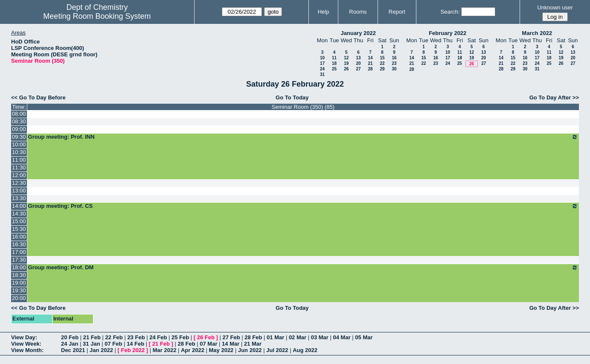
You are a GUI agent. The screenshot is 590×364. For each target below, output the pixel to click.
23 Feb (136, 337)
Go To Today (292, 98)
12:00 (19, 175)
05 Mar (364, 337)
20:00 (19, 298)
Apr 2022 (193, 350)
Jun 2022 (250, 350)
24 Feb (158, 337)
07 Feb (113, 344)
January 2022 (358, 33)
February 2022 (448, 33)
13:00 (19, 191)
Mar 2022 (165, 350)
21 (370, 63)
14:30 (19, 214)
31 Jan (91, 344)
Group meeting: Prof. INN (303, 137)
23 (394, 63)
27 (358, 69)
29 (382, 69)
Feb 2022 (133, 350)
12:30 (19, 183)
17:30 (19, 260)
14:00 (19, 206)
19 (346, 63)
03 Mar (320, 337)
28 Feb (253, 337)
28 (370, 69)
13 (358, 58)
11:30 (19, 167)
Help (324, 12)
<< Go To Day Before (38, 98)
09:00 (19, 129)
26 (346, 69)
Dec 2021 (73, 350)
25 (334, 69)
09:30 (19, 137)
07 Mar (208, 344)
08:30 (19, 121)
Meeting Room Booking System (97, 16)
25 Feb (180, 337)
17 (322, 63)
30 (394, 69)
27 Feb (231, 337)
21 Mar (253, 344)
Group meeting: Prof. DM (303, 268)
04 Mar (342, 337)
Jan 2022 (101, 350)
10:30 (19, 152)
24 (322, 69)
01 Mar (275, 337)
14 (370, 58)
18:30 (19, 275)
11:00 (19, 160)
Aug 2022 (305, 350)
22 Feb (114, 337)
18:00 (19, 267)
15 (382, 58)
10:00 (19, 144)
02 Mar (298, 337)
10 (322, 58)
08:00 (19, 114)
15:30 (19, 229)
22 (382, 63)
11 (334, 58)
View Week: (26, 344)
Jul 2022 (277, 350)
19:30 (19, 290)
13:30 (19, 198)
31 (322, 74)
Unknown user (555, 7)
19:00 (19, 283)
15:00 (19, 221)
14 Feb (135, 344)
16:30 (19, 244)
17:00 (19, 252)
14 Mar (231, 344)
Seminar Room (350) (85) (303, 107)
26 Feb (206, 337)
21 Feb (92, 337)
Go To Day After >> (554, 98)
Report (397, 12)
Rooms (358, 12)
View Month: (27, 350)
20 (358, 63)
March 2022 (537, 33)
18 (334, 63)
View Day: (24, 337)
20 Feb (70, 337)
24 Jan (70, 344)
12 (346, 58)
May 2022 (221, 350)
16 (394, 58)
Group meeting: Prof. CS (303, 206)
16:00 (19, 237)
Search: (450, 12)
